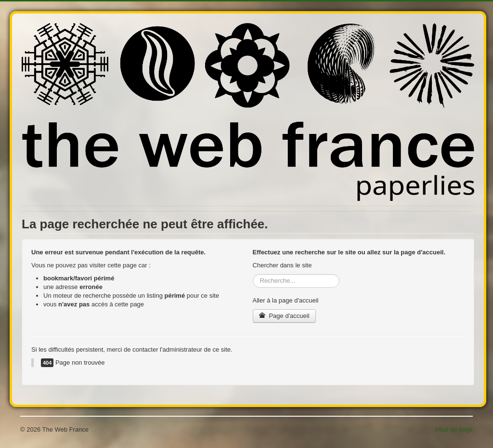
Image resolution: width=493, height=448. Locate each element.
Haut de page (454, 429)
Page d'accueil (284, 316)
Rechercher (253, 274)
